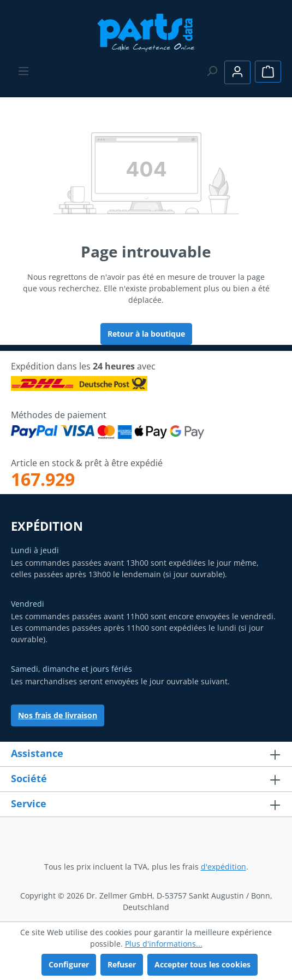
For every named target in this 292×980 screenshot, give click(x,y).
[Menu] (23, 71)
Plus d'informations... (164, 944)
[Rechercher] (212, 71)
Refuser (122, 964)
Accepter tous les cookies (202, 964)
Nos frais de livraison (58, 715)
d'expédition (224, 867)
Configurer (69, 964)
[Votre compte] (237, 72)
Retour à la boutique (146, 334)
